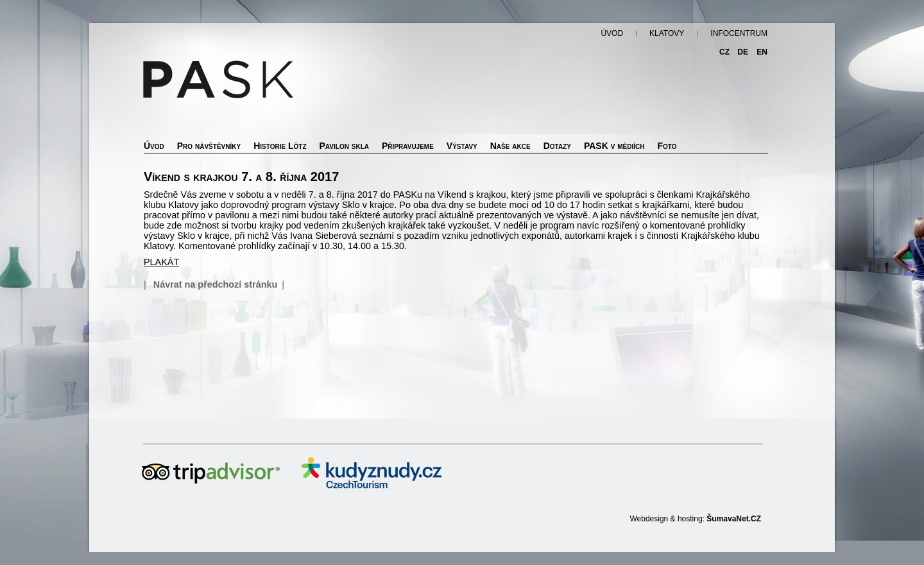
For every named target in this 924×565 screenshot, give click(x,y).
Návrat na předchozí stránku (216, 284)
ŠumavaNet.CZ (734, 519)
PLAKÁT (161, 262)
